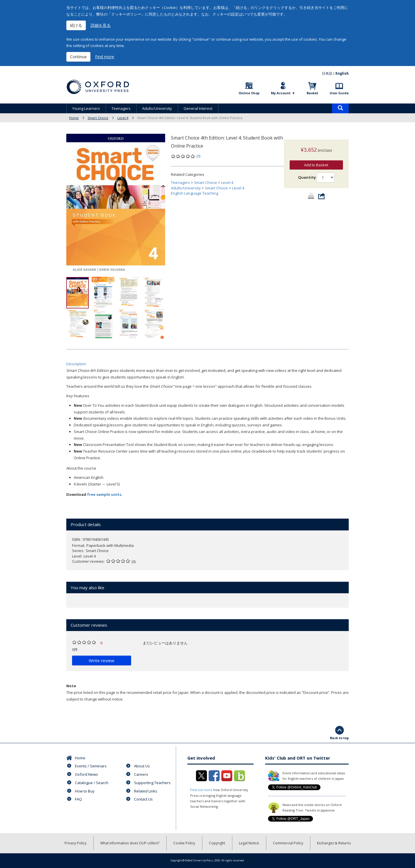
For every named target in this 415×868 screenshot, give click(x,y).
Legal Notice (249, 843)
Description (76, 364)
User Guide (339, 93)
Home (74, 118)
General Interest (198, 108)
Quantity (307, 172)
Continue (78, 57)
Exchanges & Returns (334, 843)
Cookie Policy (184, 843)
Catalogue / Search (92, 783)
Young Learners (86, 108)
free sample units (104, 494)
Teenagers (121, 108)
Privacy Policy (76, 843)
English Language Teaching (195, 193)
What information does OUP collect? (130, 843)
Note (71, 686)
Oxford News (86, 774)
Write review (102, 660)
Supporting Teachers (152, 783)
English (342, 73)
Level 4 (123, 118)
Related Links (146, 791)
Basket (312, 93)
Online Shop (249, 93)
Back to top (339, 738)
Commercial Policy (288, 843)
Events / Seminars (91, 766)
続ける (76, 25)
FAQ (78, 799)
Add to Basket (316, 159)
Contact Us (143, 799)
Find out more (201, 790)
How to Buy (85, 791)
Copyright (217, 843)
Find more (105, 57)
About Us (142, 766)
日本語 (327, 73)
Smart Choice (98, 118)
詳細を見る (101, 25)
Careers (141, 774)
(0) (198, 156)
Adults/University (157, 108)
